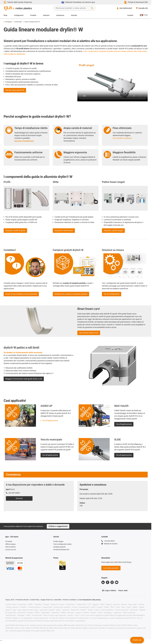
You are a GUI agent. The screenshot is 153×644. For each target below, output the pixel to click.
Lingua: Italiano (109, 590)
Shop (5, 15)
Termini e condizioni (70, 600)
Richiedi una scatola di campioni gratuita (71, 294)
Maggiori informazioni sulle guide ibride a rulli (24, 379)
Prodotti (33, 15)
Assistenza (60, 15)
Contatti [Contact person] (130, 15)
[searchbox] (73, 8)
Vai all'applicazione (50, 421)
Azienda (74, 15)
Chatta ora (137, 640)
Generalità (58, 600)
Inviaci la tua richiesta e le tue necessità (21, 294)
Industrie (46, 15)
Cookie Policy (35, 600)
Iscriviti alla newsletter (111, 568)
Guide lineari (17, 22)
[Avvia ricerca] (92, 8)
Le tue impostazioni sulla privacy (89, 600)
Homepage (8, 22)
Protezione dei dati (22, 600)
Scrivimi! (19, 498)
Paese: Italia (123, 590)
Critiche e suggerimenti (58, 526)
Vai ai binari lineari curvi (89, 333)
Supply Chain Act (47, 600)
